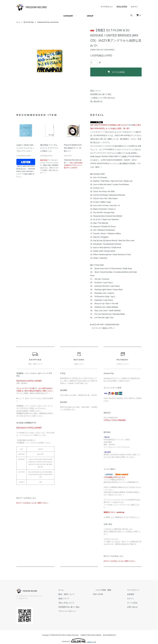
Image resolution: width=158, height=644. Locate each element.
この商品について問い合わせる (103, 98)
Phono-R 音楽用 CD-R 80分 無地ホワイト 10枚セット (73, 148)
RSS (104, 594)
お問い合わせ (135, 607)
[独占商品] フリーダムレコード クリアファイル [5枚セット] (49, 148)
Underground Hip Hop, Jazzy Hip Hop (52, 22)
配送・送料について (78, 594)
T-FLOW (131, 125)
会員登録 (133, 594)
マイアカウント (107, 7)
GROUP (90, 16)
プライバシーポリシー (79, 611)
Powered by (79, 638)
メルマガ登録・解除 (110, 590)
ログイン (134, 7)
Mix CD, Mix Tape (30, 22)
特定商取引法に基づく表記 (101, 94)
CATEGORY (68, 16)
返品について (96, 91)
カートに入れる (116, 72)
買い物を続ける (96, 101)
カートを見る (135, 603)
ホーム (19, 22)
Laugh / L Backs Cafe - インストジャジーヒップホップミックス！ (25, 148)
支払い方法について (78, 603)
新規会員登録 (122, 7)
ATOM (110, 594)
